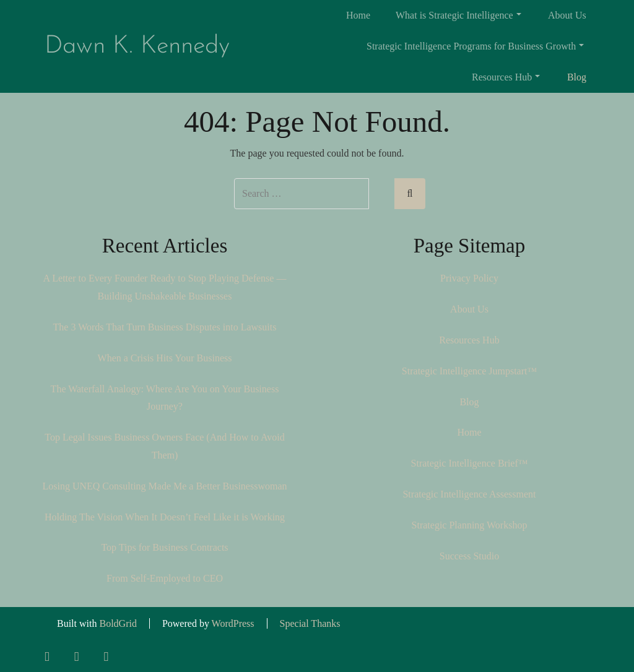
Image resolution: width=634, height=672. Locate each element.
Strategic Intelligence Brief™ (470, 463)
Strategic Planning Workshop (470, 525)
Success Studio (469, 556)
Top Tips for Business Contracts (164, 547)
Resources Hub (506, 77)
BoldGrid (118, 623)
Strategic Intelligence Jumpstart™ (469, 371)
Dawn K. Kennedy (137, 46)
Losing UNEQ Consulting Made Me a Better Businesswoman (164, 486)
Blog (577, 77)
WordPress (233, 623)
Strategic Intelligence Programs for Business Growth (475, 46)
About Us (567, 15)
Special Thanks (310, 623)
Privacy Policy (469, 278)
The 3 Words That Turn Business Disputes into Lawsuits (165, 327)
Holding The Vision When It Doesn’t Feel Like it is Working (165, 517)
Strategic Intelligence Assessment (469, 494)
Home (358, 15)
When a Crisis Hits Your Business (165, 358)
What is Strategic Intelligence (458, 15)
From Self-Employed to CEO (165, 578)
